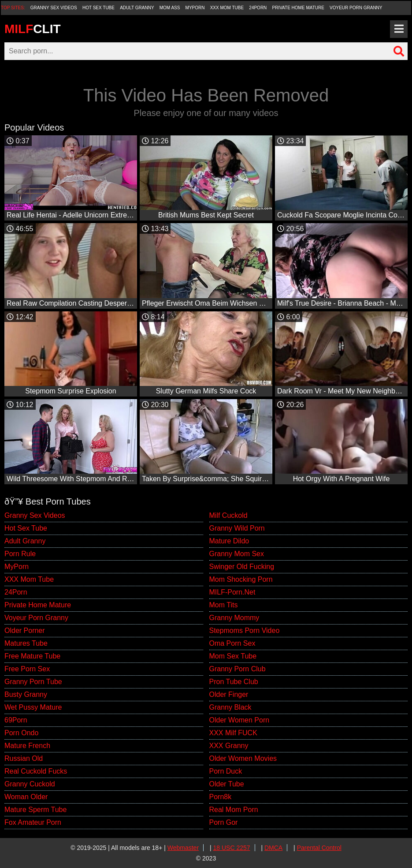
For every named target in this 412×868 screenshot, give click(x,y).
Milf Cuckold (228, 515)
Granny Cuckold (30, 784)
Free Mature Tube (32, 656)
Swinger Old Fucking (242, 567)
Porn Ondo (21, 733)
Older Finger (229, 694)
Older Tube (227, 784)
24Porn (258, 8)
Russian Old (24, 758)
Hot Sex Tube (98, 8)
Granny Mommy (234, 618)
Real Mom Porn (234, 810)
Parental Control (319, 848)
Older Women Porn (239, 720)
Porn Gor (224, 822)
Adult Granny (137, 8)
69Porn (16, 720)
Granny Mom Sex (237, 554)
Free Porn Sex (27, 669)
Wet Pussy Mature (33, 707)
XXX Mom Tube (227, 8)
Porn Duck (226, 771)
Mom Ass (170, 8)
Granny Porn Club (238, 669)
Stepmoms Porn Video (245, 630)
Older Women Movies (243, 758)
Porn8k (221, 797)
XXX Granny (229, 746)
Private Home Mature (298, 8)
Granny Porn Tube (33, 682)
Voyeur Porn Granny (356, 8)
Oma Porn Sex (232, 643)
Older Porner (25, 630)
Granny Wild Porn (237, 528)
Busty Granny (26, 694)
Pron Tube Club (234, 682)
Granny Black (230, 707)
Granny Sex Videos (54, 8)
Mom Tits (224, 605)
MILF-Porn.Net (232, 592)
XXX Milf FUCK (233, 733)
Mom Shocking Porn (241, 579)
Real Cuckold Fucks (36, 771)
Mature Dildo (229, 541)
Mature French (27, 746)
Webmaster (183, 848)
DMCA (273, 848)
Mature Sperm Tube (35, 810)
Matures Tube (26, 643)
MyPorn (195, 8)
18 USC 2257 (232, 848)
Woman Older (26, 797)
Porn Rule (20, 554)
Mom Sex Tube (233, 656)
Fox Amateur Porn (33, 822)
